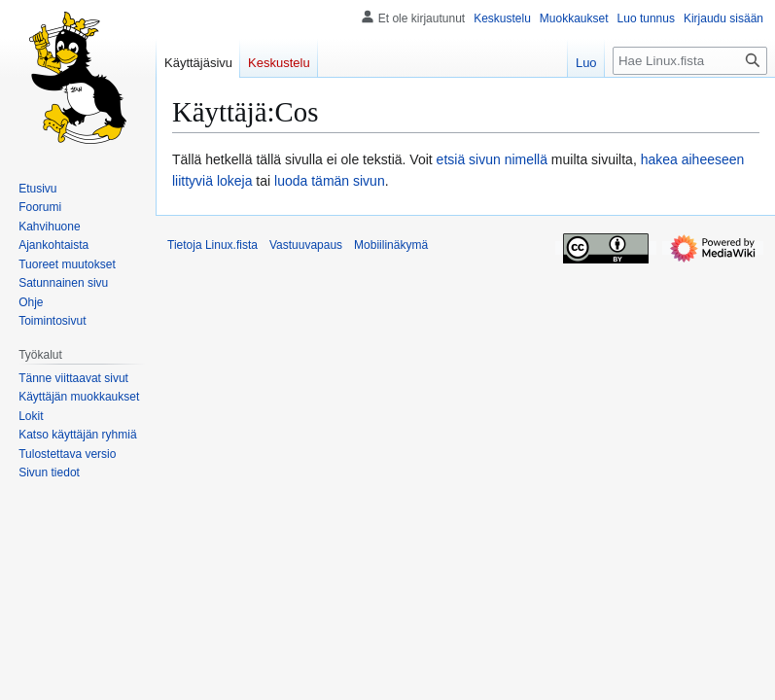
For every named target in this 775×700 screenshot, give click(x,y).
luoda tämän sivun (330, 181)
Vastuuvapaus (306, 245)
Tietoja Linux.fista (212, 245)
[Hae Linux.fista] (690, 61)
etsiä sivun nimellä (492, 159)
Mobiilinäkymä (391, 245)
